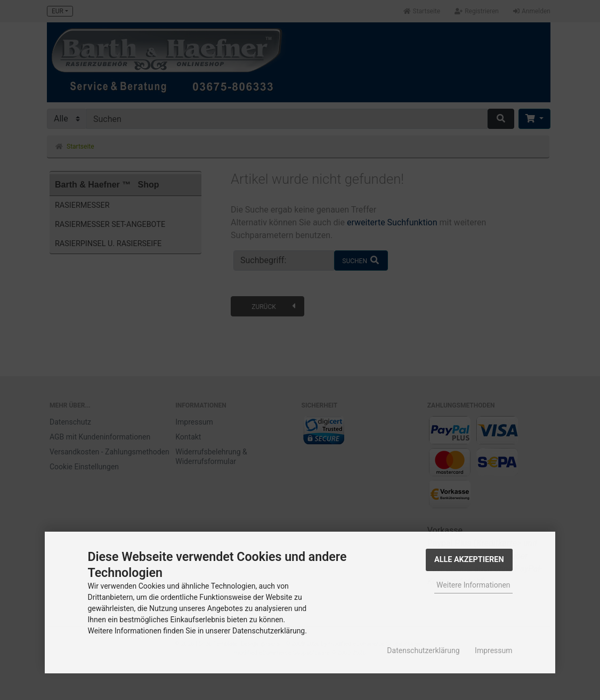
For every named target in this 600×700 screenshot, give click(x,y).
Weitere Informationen (473, 585)
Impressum (493, 650)
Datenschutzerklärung (423, 650)
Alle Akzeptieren (469, 560)
